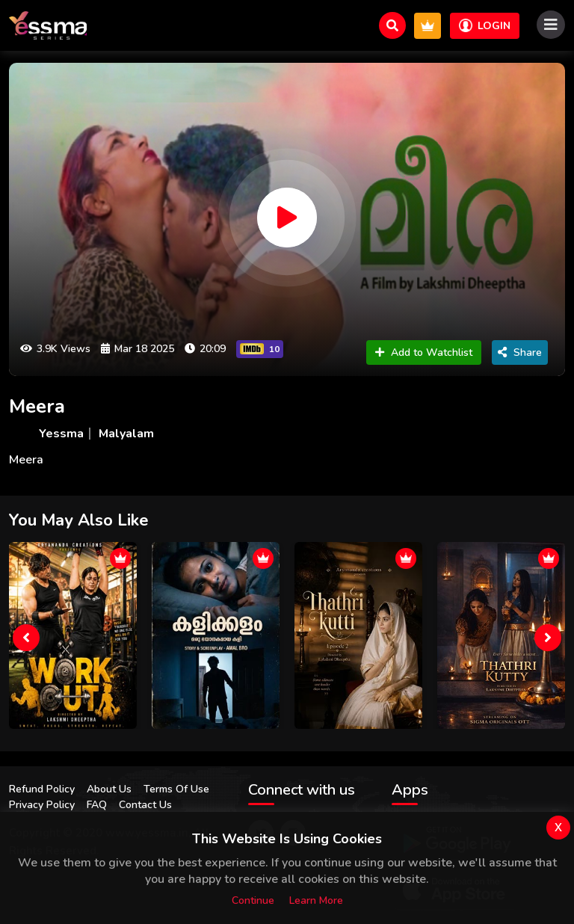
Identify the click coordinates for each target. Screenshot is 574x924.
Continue (253, 900)
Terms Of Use (176, 789)
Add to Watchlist (424, 352)
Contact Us (145, 805)
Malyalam (126, 434)
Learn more (316, 900)
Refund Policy (42, 789)
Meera (37, 406)
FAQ (97, 805)
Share (520, 352)
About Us (109, 789)
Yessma (61, 434)
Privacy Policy (42, 805)
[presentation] (26, 638)
